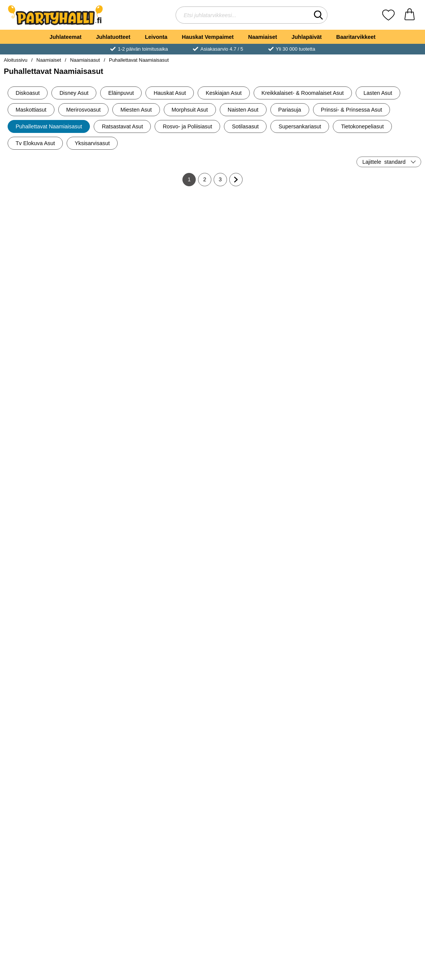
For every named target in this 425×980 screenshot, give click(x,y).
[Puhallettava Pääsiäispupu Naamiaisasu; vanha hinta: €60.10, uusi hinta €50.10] (108, 238)
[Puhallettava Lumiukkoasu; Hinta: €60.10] (387, 362)
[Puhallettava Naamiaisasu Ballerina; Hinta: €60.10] (248, 486)
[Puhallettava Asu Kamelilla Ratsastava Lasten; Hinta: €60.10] (178, 610)
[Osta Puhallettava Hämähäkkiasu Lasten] (108, 416)
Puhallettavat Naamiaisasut (139, 60)
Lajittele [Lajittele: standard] (384, 162)
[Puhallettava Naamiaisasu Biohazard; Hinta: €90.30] (178, 238)
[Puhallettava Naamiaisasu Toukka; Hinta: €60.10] (248, 610)
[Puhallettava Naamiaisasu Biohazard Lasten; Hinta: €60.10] (38, 610)
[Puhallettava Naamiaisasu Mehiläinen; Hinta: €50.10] (317, 486)
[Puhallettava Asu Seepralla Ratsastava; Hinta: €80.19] (178, 362)
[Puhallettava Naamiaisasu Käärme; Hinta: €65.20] (248, 238)
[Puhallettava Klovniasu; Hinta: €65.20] (108, 733)
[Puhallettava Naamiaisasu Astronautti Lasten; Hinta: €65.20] (317, 238)
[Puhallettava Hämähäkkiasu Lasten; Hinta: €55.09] (108, 362)
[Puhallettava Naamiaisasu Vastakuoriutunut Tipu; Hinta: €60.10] (387, 610)
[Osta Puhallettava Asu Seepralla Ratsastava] (178, 416)
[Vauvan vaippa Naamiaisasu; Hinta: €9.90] (317, 362)
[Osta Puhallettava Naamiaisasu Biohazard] (178, 292)
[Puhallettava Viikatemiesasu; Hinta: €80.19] (108, 486)
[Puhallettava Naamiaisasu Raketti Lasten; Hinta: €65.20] (387, 238)
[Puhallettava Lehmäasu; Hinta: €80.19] (178, 733)
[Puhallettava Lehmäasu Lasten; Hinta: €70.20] (248, 733)
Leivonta (156, 37)
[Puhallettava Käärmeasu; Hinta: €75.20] (38, 238)
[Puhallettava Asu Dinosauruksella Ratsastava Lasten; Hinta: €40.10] (38, 857)
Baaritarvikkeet (356, 37)
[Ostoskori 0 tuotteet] (410, 15)
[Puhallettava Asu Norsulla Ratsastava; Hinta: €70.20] (248, 857)
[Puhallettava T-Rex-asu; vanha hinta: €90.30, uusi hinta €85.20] (38, 486)
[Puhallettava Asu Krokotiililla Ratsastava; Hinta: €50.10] (317, 733)
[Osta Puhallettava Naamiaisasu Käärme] (247, 292)
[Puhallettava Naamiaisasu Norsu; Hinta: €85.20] (317, 857)
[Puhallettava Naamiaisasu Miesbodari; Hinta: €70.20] (38, 362)
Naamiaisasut (85, 60)
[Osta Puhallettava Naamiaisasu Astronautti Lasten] (317, 292)
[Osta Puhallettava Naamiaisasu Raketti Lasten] (387, 292)
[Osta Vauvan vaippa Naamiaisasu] (317, 416)
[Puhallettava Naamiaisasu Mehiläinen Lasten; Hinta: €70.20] (387, 486)
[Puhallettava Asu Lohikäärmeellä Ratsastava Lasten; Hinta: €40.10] (178, 857)
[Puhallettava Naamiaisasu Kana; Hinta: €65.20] (38, 733)
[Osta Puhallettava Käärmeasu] (38, 292)
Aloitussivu (16, 60)
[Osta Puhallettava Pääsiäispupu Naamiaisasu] (108, 292)
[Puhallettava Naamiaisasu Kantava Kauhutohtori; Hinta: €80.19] (108, 857)
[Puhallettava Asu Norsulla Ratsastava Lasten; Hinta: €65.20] (387, 857)
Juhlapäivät (307, 37)
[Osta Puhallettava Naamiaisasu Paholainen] (247, 416)
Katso (387, 416)
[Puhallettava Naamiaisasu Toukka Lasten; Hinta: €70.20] (317, 610)
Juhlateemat (66, 37)
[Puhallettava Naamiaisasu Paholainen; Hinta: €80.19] (248, 362)
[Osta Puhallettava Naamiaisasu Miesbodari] (38, 416)
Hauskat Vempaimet (208, 37)
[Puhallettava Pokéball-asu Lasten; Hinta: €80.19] (178, 486)
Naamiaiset (263, 37)
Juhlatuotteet (113, 37)
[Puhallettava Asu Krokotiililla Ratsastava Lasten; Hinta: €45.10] (387, 733)
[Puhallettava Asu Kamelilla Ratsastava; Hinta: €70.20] (108, 610)
